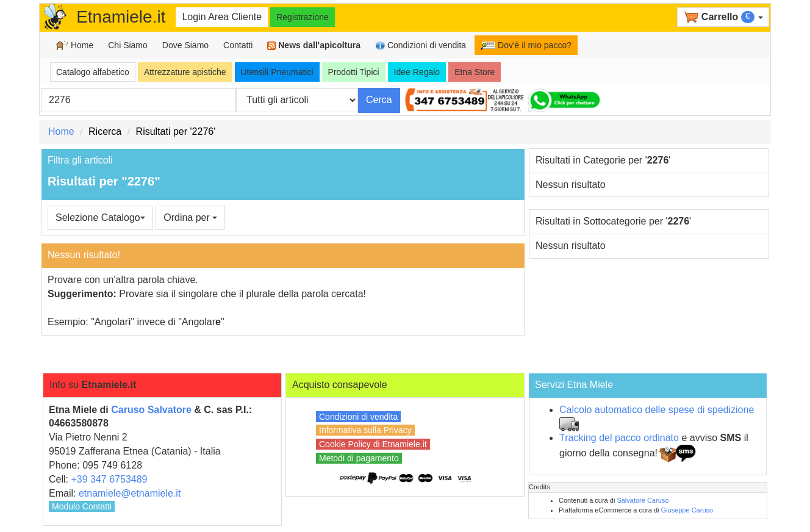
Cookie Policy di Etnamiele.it (373, 444)
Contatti (238, 45)
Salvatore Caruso (643, 500)
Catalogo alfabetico (93, 72)
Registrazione (303, 17)
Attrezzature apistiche (185, 72)
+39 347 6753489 (109, 479)
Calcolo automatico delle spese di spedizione (657, 410)
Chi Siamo (128, 45)
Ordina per (190, 217)
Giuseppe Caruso (687, 510)
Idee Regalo (417, 72)
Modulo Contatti (82, 506)
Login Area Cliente (222, 17)
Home (75, 45)
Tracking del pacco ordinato (619, 438)
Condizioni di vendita (421, 45)
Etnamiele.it (121, 17)
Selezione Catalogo (100, 217)
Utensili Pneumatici (277, 72)
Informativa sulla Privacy (365, 430)
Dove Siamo (185, 45)
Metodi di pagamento (359, 458)
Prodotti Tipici (354, 72)
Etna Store (475, 72)
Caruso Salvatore (151, 410)
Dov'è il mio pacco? (526, 45)
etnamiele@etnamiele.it (130, 493)
